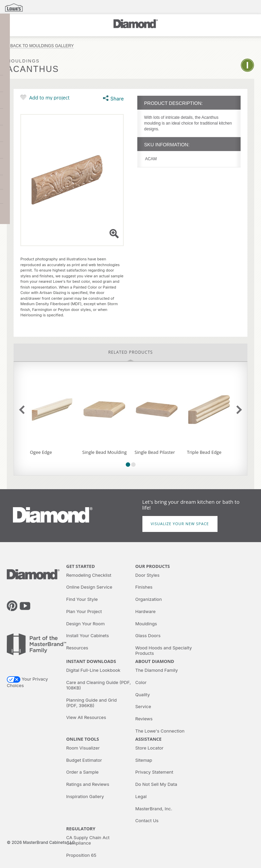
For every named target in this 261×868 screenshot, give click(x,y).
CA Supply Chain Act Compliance (88, 840)
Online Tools (83, 739)
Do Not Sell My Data (156, 784)
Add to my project (49, 97)
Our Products (153, 566)
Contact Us (147, 820)
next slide (237, 410)
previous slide (23, 410)
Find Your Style (82, 599)
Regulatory (81, 829)
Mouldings (146, 624)
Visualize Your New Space (180, 524)
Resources (77, 648)
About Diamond (155, 661)
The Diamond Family (156, 670)
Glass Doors (148, 635)
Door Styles (147, 575)
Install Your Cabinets (88, 635)
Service (143, 706)
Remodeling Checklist (89, 575)
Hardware (145, 611)
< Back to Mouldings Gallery (40, 46)
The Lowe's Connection (160, 731)
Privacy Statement (154, 772)
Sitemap (144, 760)
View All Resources (86, 717)
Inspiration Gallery (85, 796)
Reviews (144, 719)
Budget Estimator (84, 760)
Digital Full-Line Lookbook (93, 670)
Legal (141, 796)
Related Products (130, 352)
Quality (143, 695)
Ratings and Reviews (88, 784)
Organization (149, 599)
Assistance (148, 739)
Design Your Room (85, 624)
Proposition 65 (81, 855)
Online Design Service (89, 587)
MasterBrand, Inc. (154, 809)
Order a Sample (82, 772)
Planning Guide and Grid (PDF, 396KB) (92, 703)
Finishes (144, 587)
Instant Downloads (91, 661)
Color (141, 682)
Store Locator (149, 748)
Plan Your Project (84, 611)
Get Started (81, 566)
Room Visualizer (83, 748)
